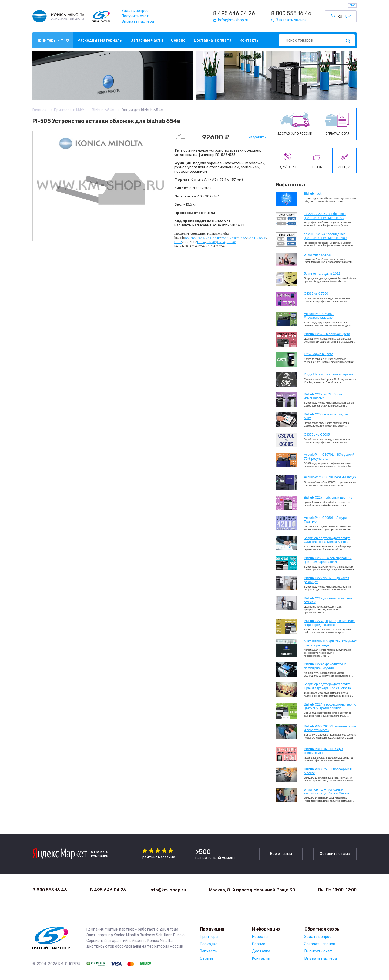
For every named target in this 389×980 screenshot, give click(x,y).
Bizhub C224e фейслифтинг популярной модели (325, 666)
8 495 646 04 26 (234, 13)
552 (188, 238)
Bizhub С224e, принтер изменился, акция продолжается (330, 623)
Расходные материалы (100, 40)
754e (233, 238)
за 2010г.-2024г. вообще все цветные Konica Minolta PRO (325, 236)
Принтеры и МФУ (53, 40)
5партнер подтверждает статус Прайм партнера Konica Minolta (327, 686)
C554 (251, 238)
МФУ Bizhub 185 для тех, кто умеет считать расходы (330, 643)
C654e (211, 242)
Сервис (178, 40)
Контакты (249, 40)
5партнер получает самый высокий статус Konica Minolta (326, 791)
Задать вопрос (135, 11)
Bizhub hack (313, 194)
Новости (260, 937)
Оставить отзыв (335, 854)
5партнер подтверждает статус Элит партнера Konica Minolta (327, 540)
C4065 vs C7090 (316, 294)
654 (202, 238)
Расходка (209, 944)
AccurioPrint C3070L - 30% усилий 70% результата (329, 457)
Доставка (261, 951)
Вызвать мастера (138, 21)
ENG (352, 5)
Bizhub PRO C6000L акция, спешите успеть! (324, 751)
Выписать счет (318, 951)
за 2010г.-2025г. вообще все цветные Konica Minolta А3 (325, 216)
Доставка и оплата (212, 40)
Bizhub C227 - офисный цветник (328, 498)
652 (195, 238)
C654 (201, 242)
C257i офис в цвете (318, 354)
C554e (261, 238)
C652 (178, 242)
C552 (242, 238)
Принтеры (209, 937)
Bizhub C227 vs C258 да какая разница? (326, 580)
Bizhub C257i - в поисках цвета (327, 334)
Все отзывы (281, 854)
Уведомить (257, 137)
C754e (231, 242)
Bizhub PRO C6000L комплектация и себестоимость (330, 728)
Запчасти (209, 951)
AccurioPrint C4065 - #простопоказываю (319, 316)
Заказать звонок (320, 944)
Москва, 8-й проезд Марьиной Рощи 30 (252, 890)
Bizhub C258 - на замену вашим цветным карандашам (328, 560)
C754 (221, 242)
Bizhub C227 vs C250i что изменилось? (323, 396)
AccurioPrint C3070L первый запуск (330, 477)
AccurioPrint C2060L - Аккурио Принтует (326, 520)
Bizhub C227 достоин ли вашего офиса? (328, 600)
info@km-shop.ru (168, 890)
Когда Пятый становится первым (329, 374)
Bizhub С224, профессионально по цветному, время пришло (330, 706)
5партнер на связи (318, 254)
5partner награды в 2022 (322, 274)
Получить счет (135, 16)
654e (225, 238)
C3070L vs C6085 (317, 435)
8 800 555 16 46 (291, 13)
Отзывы (207, 959)
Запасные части (147, 40)
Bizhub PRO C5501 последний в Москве (328, 771)
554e (216, 238)
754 (209, 238)
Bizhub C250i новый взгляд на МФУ (326, 416)
